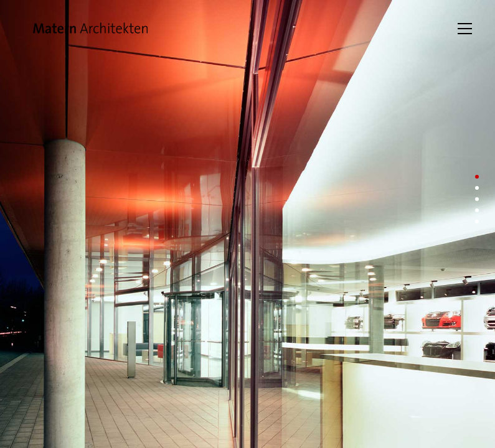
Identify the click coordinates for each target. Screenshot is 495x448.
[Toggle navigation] (465, 29)
